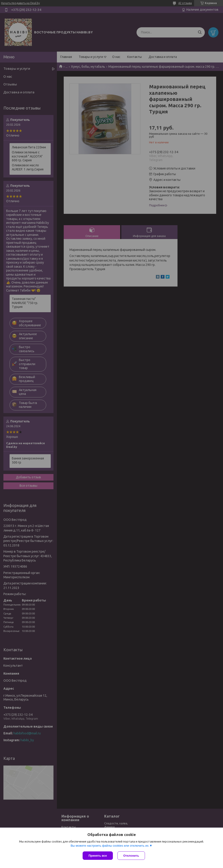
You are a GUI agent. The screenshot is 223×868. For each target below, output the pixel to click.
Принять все (98, 856)
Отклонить (131, 856)
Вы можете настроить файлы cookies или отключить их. (110, 846)
